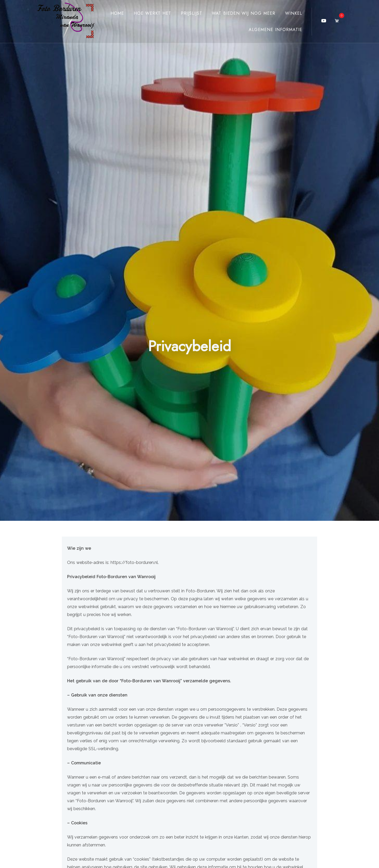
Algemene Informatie (275, 30)
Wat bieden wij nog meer (244, 13)
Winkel (294, 13)
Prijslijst (191, 13)
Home (117, 13)
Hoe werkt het (152, 13)
